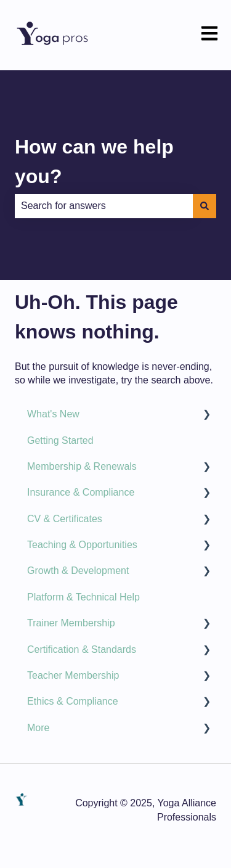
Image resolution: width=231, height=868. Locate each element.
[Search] (205, 206)
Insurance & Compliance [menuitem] (81, 492)
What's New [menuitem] (53, 414)
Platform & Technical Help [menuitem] (83, 597)
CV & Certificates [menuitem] (65, 519)
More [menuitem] (38, 728)
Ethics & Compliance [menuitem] (73, 701)
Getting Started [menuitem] (60, 440)
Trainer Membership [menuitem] (71, 623)
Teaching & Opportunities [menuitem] (82, 545)
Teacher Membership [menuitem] (73, 675)
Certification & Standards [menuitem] (82, 649)
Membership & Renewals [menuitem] (82, 466)
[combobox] (104, 206)
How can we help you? (94, 162)
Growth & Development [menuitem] (78, 571)
